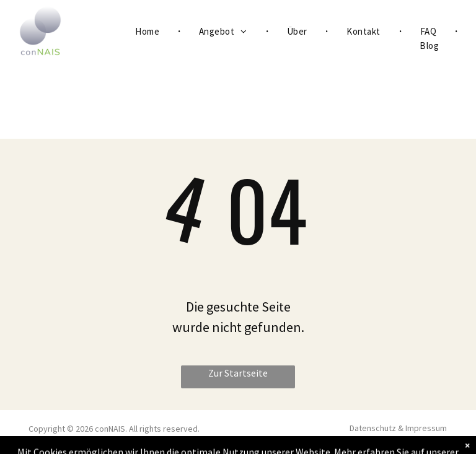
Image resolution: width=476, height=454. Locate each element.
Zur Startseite (238, 373)
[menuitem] (148, 32)
